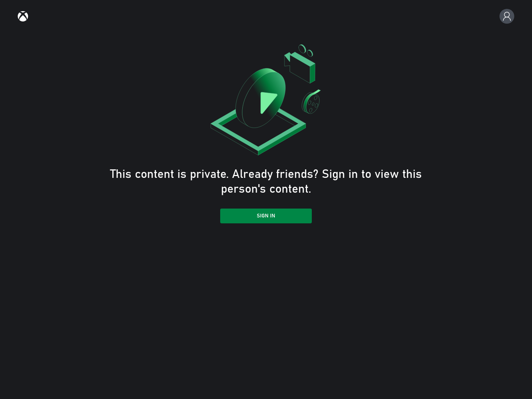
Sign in (266, 216)
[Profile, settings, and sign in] (507, 16)
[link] (23, 16)
